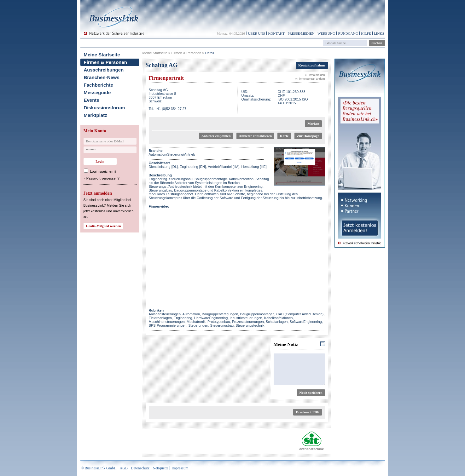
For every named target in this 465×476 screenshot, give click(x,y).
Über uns (257, 33)
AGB (124, 468)
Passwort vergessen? (103, 178)
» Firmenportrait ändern (310, 79)
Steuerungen (198, 325)
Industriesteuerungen (246, 318)
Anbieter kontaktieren (255, 136)
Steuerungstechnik (250, 325)
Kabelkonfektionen (279, 318)
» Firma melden (315, 75)
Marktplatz (96, 115)
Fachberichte (99, 85)
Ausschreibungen (104, 70)
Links (379, 33)
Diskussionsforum (105, 108)
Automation (191, 314)
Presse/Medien (301, 33)
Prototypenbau (219, 322)
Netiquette (160, 468)
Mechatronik (196, 322)
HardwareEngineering (211, 318)
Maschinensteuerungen (167, 322)
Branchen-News (102, 77)
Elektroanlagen (160, 318)
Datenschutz (140, 468)
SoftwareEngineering (306, 322)
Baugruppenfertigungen (220, 314)
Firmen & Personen (106, 62)
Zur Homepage (308, 136)
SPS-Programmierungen (168, 325)
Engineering (183, 318)
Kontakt (276, 33)
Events (92, 100)
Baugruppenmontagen (257, 314)
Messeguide (97, 92)
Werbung (326, 33)
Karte (284, 136)
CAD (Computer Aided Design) (300, 314)
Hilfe (366, 33)
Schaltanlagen (277, 322)
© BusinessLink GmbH (99, 468)
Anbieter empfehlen (216, 136)
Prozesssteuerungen (248, 322)
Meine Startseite (102, 55)
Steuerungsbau (222, 325)
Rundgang (348, 33)
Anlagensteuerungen (165, 314)
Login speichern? (103, 171)
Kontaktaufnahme (312, 65)
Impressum (180, 468)
